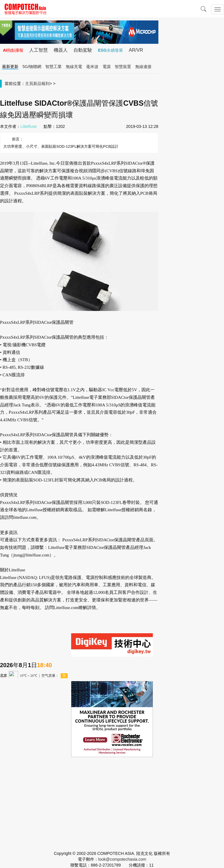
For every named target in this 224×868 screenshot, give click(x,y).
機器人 (61, 50)
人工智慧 (38, 50)
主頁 (29, 84)
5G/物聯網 (32, 67)
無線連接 (143, 67)
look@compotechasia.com (122, 859)
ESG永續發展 (111, 50)
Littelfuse (29, 126)
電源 (107, 67)
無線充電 (74, 67)
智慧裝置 (123, 67)
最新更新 (10, 67)
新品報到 (41, 84)
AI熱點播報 (13, 50)
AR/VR (136, 50)
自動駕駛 (83, 50)
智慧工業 (54, 67)
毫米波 (92, 67)
